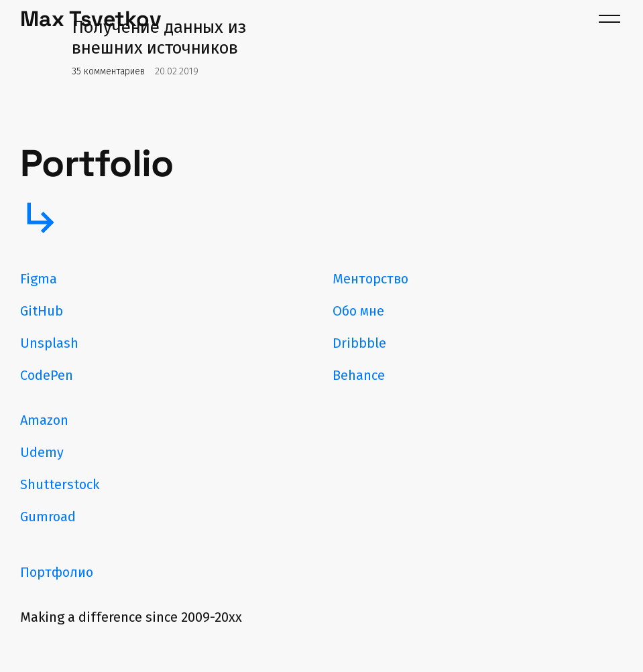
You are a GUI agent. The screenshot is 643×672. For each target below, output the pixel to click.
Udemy (42, 452)
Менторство (370, 279)
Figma (39, 279)
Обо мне (358, 311)
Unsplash (49, 343)
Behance (359, 375)
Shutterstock (60, 484)
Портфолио (57, 572)
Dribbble (359, 343)
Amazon (44, 420)
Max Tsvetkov (91, 19)
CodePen (47, 375)
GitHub (42, 311)
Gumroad (48, 517)
